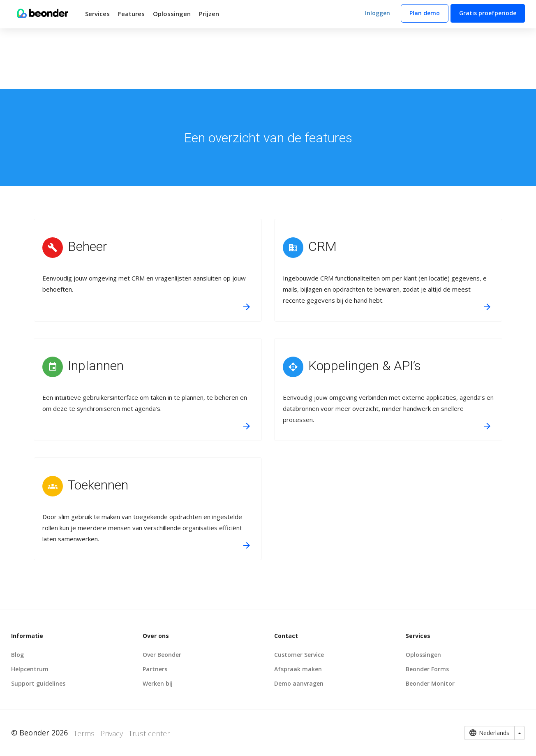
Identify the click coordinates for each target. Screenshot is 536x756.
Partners (155, 669)
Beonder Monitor (430, 683)
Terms (84, 733)
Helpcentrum (30, 669)
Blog (17, 655)
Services (97, 14)
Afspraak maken (298, 669)
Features (131, 14)
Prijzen (209, 14)
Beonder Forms (427, 669)
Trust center (149, 733)
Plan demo (425, 13)
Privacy (112, 733)
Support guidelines (38, 683)
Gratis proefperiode (488, 13)
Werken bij (158, 683)
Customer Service (299, 655)
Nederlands (489, 733)
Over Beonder (162, 655)
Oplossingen (172, 14)
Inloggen (378, 13)
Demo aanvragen (299, 683)
